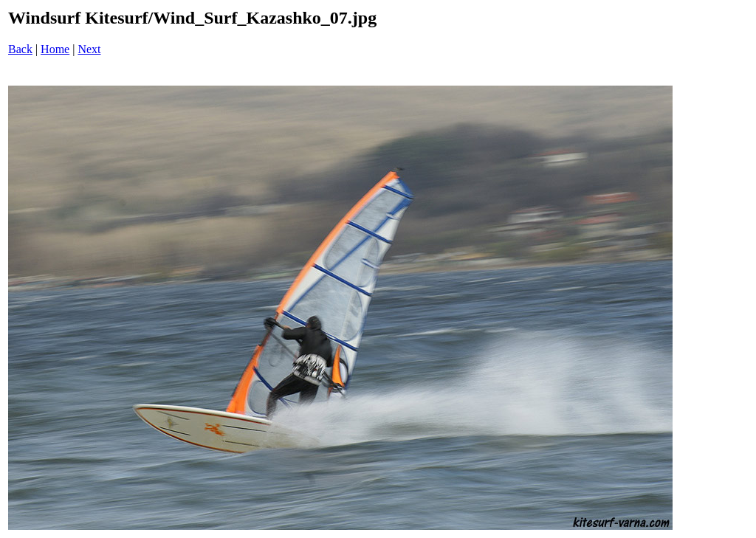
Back (20, 49)
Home (55, 49)
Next (89, 49)
